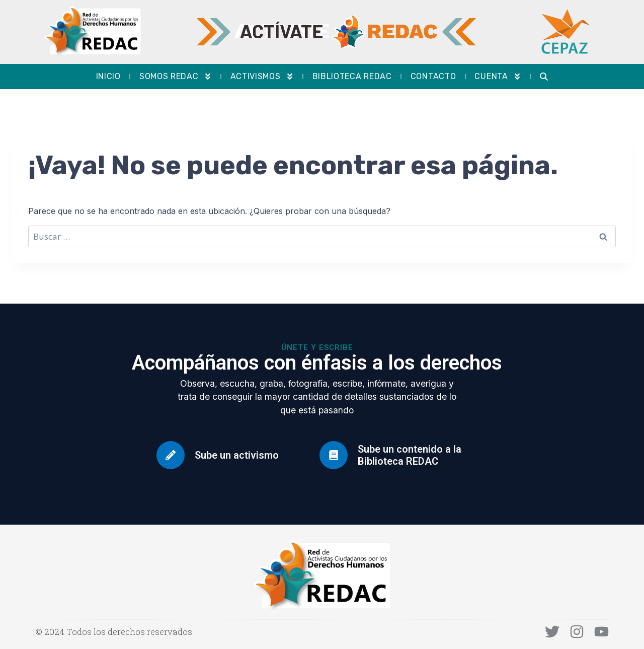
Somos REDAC (176, 77)
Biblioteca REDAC (352, 76)
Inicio (108, 76)
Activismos (262, 77)
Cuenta (498, 77)
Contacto (433, 76)
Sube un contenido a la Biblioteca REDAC (410, 455)
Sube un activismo (237, 455)
